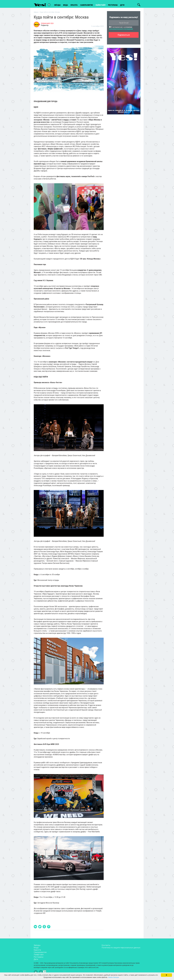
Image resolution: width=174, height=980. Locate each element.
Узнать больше (113, 977)
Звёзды (37, 946)
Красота (37, 951)
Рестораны (39, 958)
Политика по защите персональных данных (121, 949)
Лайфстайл (39, 956)
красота (74, 5)
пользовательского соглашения (121, 30)
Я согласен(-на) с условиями (121, 29)
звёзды (57, 5)
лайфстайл (100, 5)
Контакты (106, 946)
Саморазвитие (87, 5)
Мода (36, 949)
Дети (122, 5)
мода (66, 5)
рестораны (113, 5)
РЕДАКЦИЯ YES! (47, 24)
